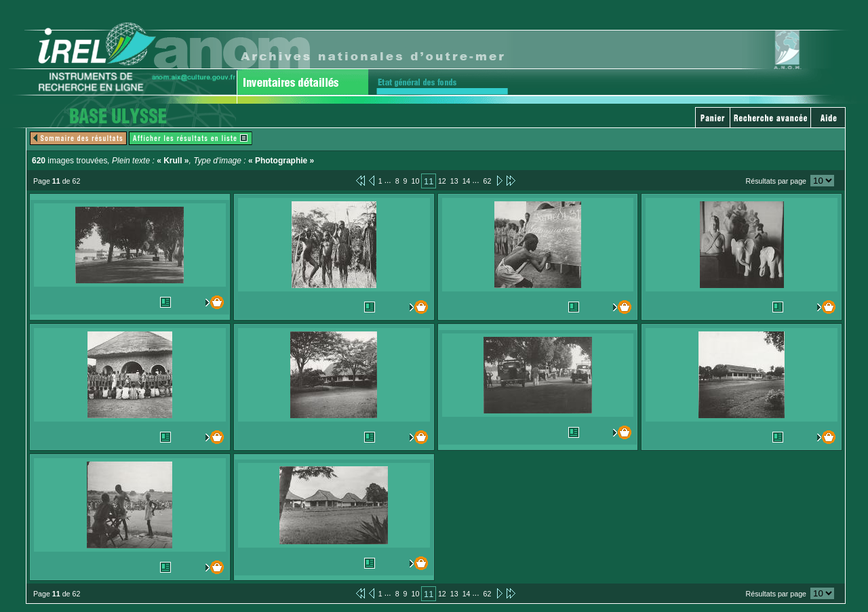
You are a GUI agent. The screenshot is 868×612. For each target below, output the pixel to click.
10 (416, 181)
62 (487, 181)
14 (467, 181)
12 (442, 181)
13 (454, 181)
